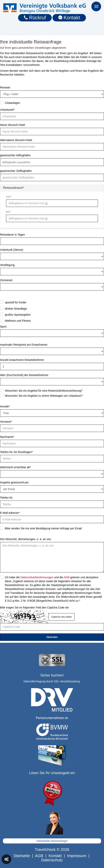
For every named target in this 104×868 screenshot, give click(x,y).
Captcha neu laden (62, 617)
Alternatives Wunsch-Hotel (16, 140)
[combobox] (52, 162)
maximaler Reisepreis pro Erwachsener (24, 345)
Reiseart (5, 87)
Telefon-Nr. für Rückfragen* (16, 452)
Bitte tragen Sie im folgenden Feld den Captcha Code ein (34, 608)
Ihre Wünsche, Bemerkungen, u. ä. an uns (25, 539)
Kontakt (69, 18)
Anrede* (5, 406)
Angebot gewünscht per (14, 482)
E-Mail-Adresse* (10, 513)
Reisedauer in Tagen (12, 235)
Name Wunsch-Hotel (13, 125)
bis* (8, 212)
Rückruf (35, 18)
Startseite (22, 856)
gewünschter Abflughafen (15, 155)
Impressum (77, 856)
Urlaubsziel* (7, 110)
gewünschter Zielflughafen (16, 171)
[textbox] (19, 162)
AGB (67, 577)
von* (9, 197)
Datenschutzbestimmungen (37, 577)
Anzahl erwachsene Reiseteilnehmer (22, 360)
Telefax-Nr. (7, 498)
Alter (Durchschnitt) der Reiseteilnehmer (24, 375)
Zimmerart (6, 280)
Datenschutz (52, 860)
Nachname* (7, 437)
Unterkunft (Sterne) (12, 250)
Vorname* (6, 422)
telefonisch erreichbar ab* (15, 467)
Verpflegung (7, 265)
